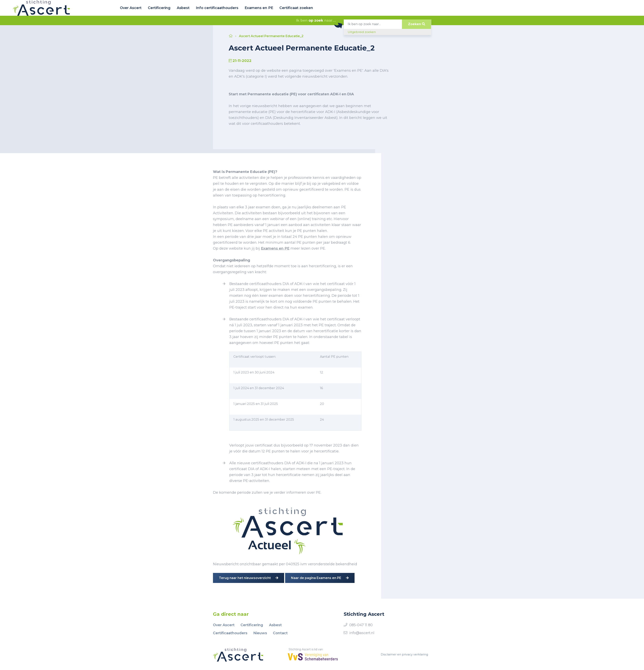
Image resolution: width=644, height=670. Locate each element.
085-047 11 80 (361, 625)
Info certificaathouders (217, 8)
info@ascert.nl (362, 633)
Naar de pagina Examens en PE (320, 578)
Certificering (159, 8)
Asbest (183, 8)
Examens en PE (259, 8)
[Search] (373, 24)
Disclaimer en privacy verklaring (404, 654)
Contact (280, 633)
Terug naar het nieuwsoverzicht (249, 578)
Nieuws (260, 633)
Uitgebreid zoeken (362, 32)
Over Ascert (131, 8)
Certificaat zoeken (296, 8)
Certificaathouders (230, 633)
